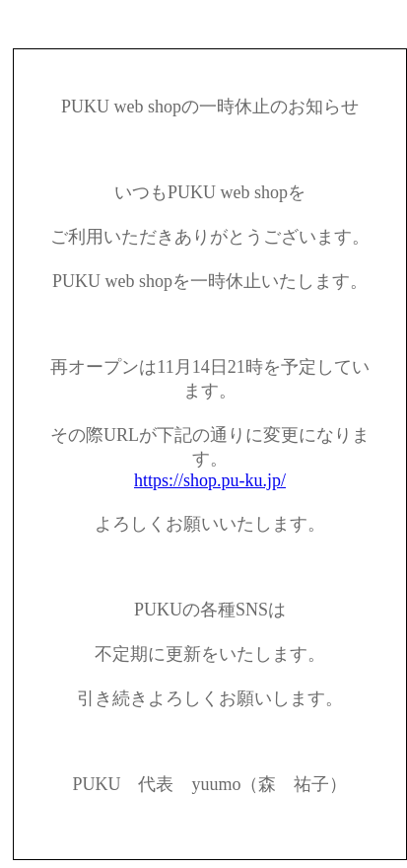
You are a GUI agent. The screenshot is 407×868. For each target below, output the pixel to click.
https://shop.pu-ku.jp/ (210, 480)
